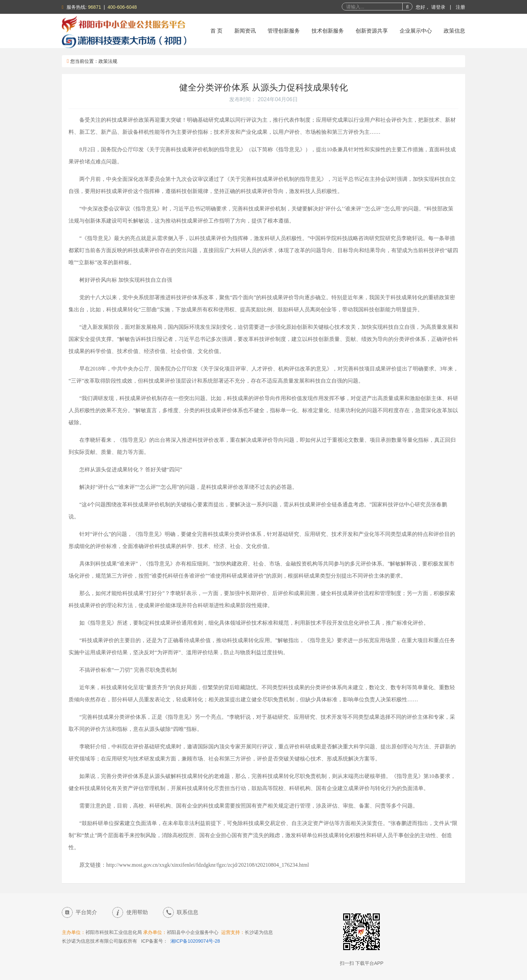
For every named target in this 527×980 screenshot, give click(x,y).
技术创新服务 (328, 31)
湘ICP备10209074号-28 (195, 941)
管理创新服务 (284, 31)
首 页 (216, 31)
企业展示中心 (416, 31)
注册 (460, 7)
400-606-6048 (122, 7)
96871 (95, 7)
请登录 (439, 7)
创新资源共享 (372, 31)
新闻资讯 (245, 31)
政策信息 (454, 31)
